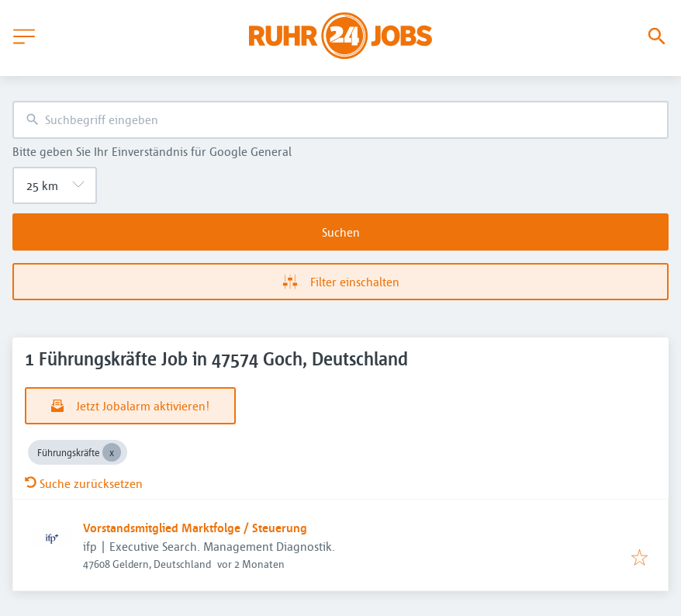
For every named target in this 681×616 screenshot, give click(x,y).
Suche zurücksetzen (84, 483)
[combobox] (340, 120)
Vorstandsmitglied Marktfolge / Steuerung (195, 528)
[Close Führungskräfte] (112, 452)
